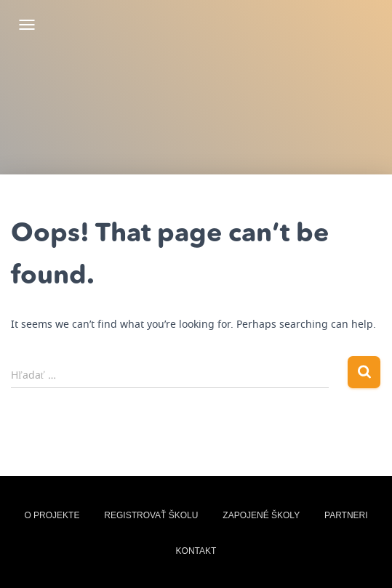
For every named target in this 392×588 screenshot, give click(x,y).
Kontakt (196, 551)
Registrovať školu (151, 515)
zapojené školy (261, 515)
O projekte (52, 515)
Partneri (346, 515)
